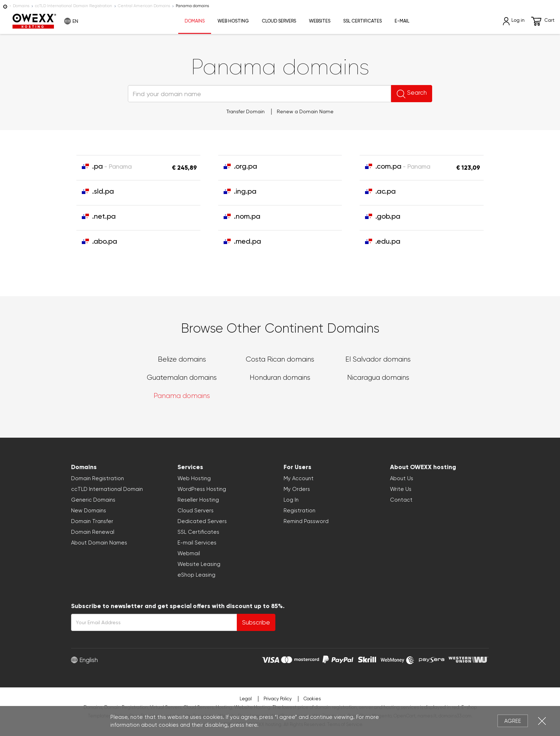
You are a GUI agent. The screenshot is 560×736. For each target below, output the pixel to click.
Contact (401, 500)
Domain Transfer (92, 521)
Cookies (312, 699)
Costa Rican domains (280, 359)
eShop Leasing (196, 575)
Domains (21, 6)
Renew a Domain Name (305, 111)
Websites (320, 21)
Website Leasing (199, 564)
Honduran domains (280, 377)
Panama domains (182, 396)
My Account (299, 478)
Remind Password (306, 521)
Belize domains (182, 359)
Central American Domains (144, 6)
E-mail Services (197, 543)
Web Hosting (233, 21)
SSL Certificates (362, 21)
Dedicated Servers (202, 521)
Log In (291, 500)
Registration (299, 511)
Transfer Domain (246, 111)
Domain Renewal (93, 532)
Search (402, 94)
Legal (246, 699)
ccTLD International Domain (107, 489)
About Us (402, 478)
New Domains (89, 511)
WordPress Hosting (202, 489)
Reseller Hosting (198, 500)
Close (542, 721)
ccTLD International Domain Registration (74, 6)
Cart (543, 21)
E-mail (402, 21)
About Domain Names (99, 543)
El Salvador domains (378, 359)
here (251, 725)
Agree (513, 721)
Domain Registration (97, 478)
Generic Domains (93, 500)
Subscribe (256, 622)
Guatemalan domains (182, 377)
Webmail (189, 553)
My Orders (297, 489)
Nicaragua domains (378, 377)
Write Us (401, 489)
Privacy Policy (278, 699)
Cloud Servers (279, 21)
